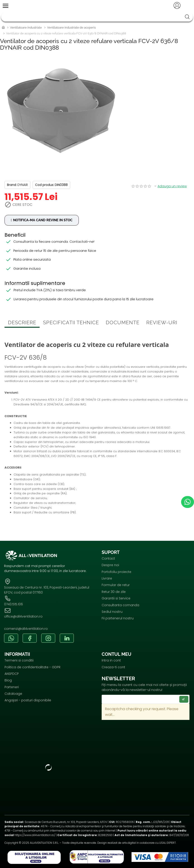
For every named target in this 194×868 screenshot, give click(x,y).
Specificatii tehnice (71, 324)
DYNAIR (23, 185)
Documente (123, 324)
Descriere (22, 324)
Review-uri (162, 324)
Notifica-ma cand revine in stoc (45, 220)
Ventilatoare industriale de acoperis (71, 28)
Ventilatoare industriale (26, 28)
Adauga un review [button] (172, 186)
